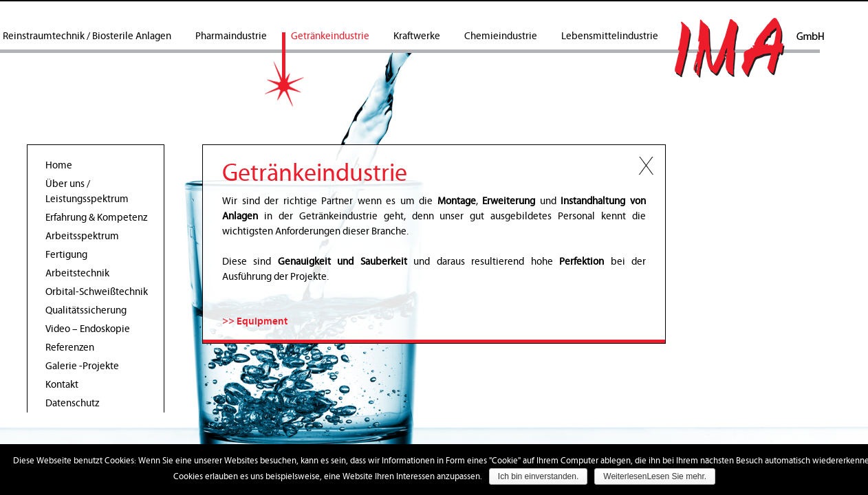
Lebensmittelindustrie (610, 36)
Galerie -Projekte (82, 366)
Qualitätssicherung (86, 310)
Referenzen (70, 348)
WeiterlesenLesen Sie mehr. (655, 476)
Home (59, 165)
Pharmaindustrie (231, 36)
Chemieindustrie (501, 36)
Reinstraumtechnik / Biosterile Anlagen (87, 36)
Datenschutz (72, 403)
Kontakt (62, 385)
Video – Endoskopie (88, 329)
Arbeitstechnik (77, 273)
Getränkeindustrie (330, 36)
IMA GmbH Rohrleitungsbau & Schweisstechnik (749, 48)
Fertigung (66, 255)
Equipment (262, 321)
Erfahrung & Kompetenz (96, 218)
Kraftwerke (417, 36)
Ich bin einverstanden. (538, 476)
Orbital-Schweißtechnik (97, 292)
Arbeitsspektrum (82, 236)
